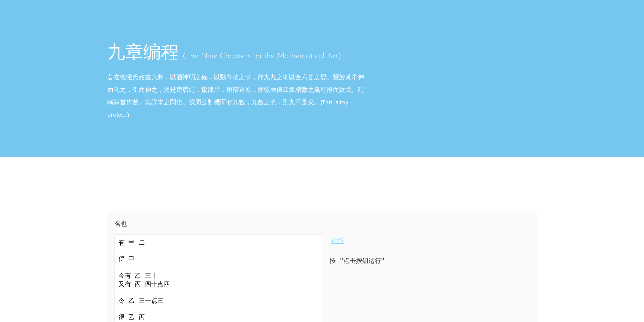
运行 (338, 241)
